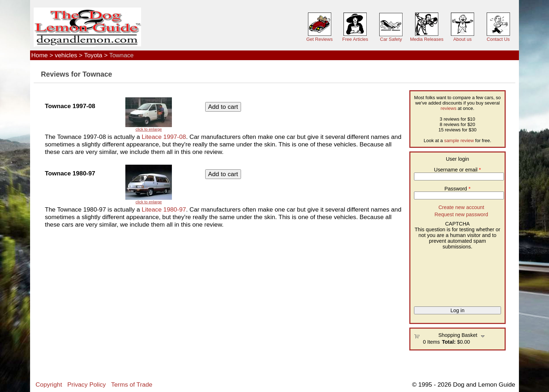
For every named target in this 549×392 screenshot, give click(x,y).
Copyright (49, 384)
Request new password (461, 214)
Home (39, 55)
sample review (459, 141)
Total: (449, 342)
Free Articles (355, 39)
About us (463, 39)
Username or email (457, 170)
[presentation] (443, 275)
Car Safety (391, 39)
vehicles (66, 55)
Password (457, 189)
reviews (448, 108)
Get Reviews (319, 39)
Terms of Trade (132, 384)
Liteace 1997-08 (164, 137)
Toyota (93, 55)
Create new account (461, 207)
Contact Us (498, 39)
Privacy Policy (86, 384)
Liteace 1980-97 (164, 209)
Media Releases (427, 39)
